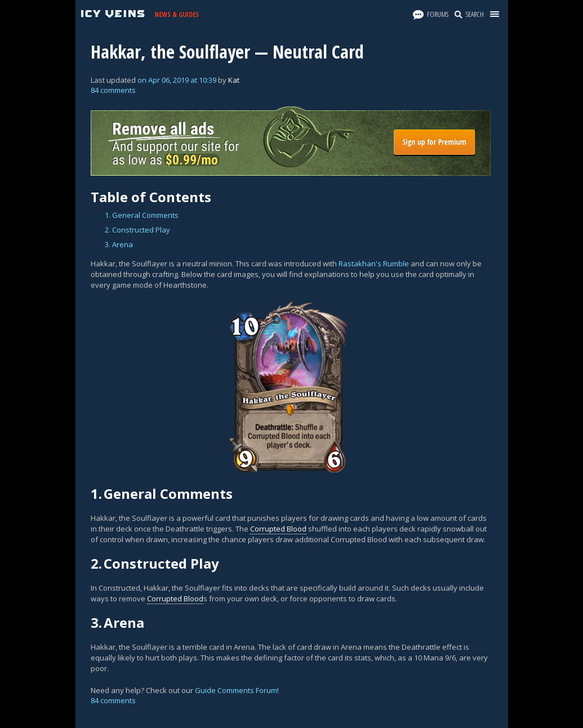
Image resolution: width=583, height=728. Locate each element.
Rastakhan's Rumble (374, 263)
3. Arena (119, 244)
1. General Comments (142, 215)
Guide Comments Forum (236, 690)
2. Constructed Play (137, 230)
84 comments (113, 90)
